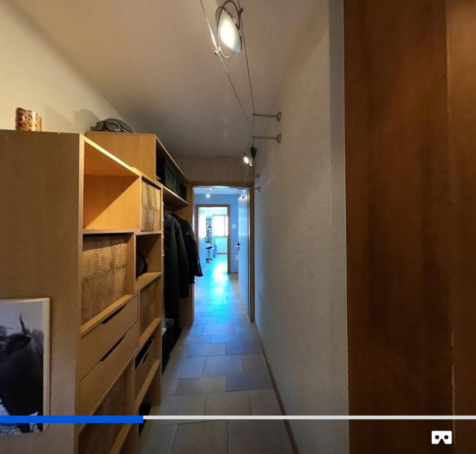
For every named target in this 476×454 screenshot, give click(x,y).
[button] (442, 437)
